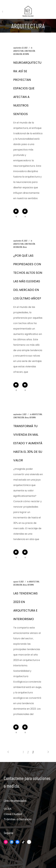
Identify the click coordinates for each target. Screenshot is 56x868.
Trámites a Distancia (18, 819)
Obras (25, 247)
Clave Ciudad (13, 814)
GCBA (8, 809)
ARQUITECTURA (18, 51)
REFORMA (26, 54)
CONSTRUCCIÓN (30, 51)
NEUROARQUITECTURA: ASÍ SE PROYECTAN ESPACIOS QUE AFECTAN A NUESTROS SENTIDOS (27, 88)
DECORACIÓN (18, 54)
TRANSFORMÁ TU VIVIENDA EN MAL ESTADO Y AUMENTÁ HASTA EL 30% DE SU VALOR (28, 443)
